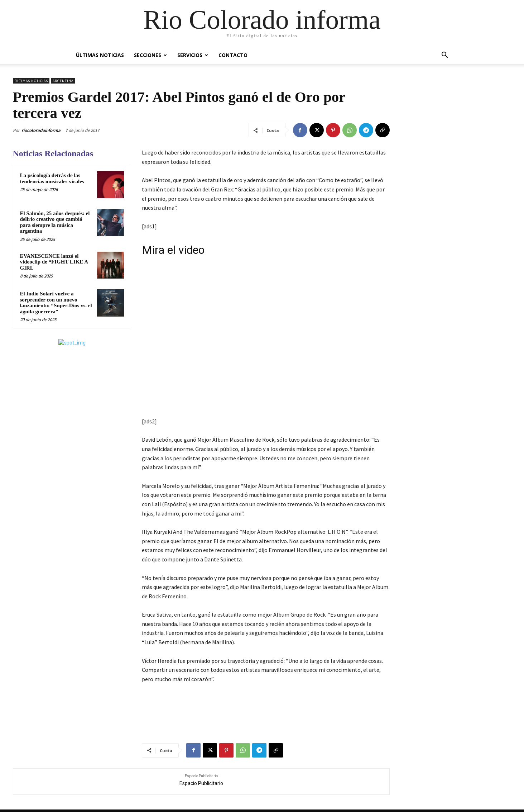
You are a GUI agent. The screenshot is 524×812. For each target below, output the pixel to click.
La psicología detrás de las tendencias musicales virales (52, 178)
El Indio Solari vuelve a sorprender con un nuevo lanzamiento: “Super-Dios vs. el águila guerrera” (56, 303)
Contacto (233, 55)
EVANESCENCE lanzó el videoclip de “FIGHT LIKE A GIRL (54, 262)
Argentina (63, 81)
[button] (445, 56)
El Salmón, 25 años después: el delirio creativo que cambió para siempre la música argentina (55, 222)
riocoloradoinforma (41, 130)
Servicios (193, 55)
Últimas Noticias (100, 55)
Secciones (150, 55)
